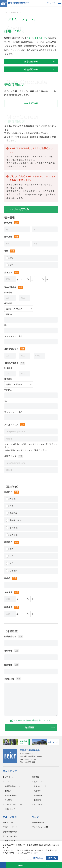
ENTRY (48, 865)
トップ (6, 13)
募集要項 (37, 800)
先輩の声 (37, 791)
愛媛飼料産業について (13, 786)
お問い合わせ (10, 809)
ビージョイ (9, 822)
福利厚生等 (38, 795)
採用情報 (20, 865)
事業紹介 (8, 791)
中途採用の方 (31, 69)
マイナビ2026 (31, 103)
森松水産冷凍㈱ (11, 832)
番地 (6, 327)
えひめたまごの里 (41, 827)
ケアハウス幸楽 (11, 836)
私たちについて (40, 782)
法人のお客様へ (11, 795)
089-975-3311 (28, 759)
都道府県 (8, 305)
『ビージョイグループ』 (37, 38)
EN (54, 3)
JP (48, 3)
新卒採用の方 (31, 62)
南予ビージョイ (11, 827)
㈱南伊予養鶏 (9, 841)
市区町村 (8, 316)
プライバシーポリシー (13, 804)
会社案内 (8, 800)
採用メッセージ (40, 786)
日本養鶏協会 (39, 822)
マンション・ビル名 (13, 338)
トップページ (8, 777)
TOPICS (8, 782)
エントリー (38, 804)
